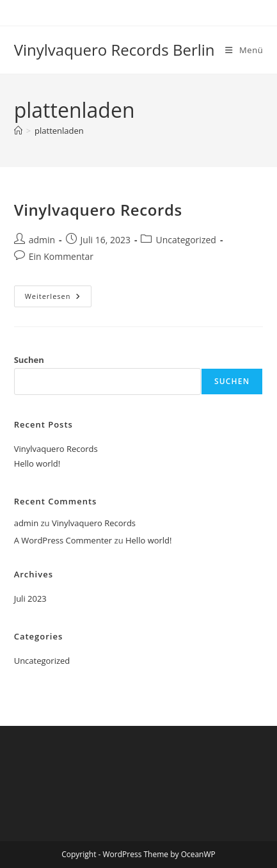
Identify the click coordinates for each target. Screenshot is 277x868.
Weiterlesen (59, 299)
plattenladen (59, 131)
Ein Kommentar (61, 256)
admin (42, 240)
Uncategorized (186, 240)
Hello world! (37, 463)
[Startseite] (18, 131)
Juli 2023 (30, 599)
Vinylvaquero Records (98, 210)
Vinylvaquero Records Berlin (115, 50)
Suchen (29, 360)
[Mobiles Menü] (244, 50)
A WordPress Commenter (63, 540)
